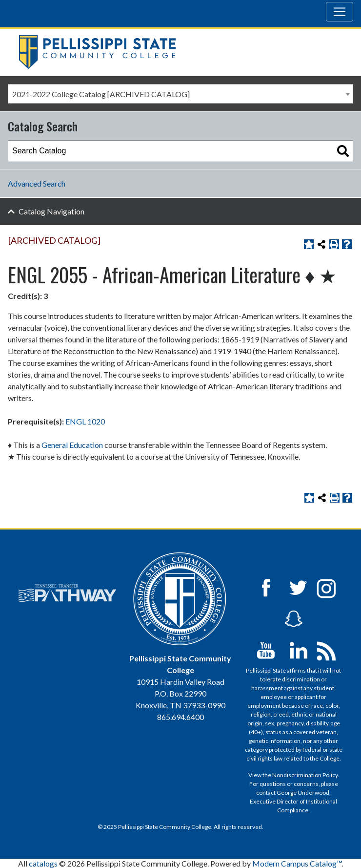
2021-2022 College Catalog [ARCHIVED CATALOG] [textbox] (101, 94)
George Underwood (303, 793)
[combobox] (180, 94)
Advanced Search (37, 183)
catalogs (43, 863)
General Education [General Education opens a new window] (72, 445)
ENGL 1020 (85, 421)
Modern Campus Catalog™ (297, 863)
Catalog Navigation (51, 211)
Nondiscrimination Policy (305, 775)
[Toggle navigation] (340, 12)
